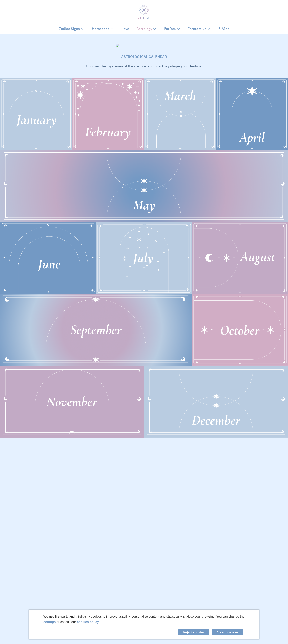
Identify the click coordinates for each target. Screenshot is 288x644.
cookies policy (88, 622)
